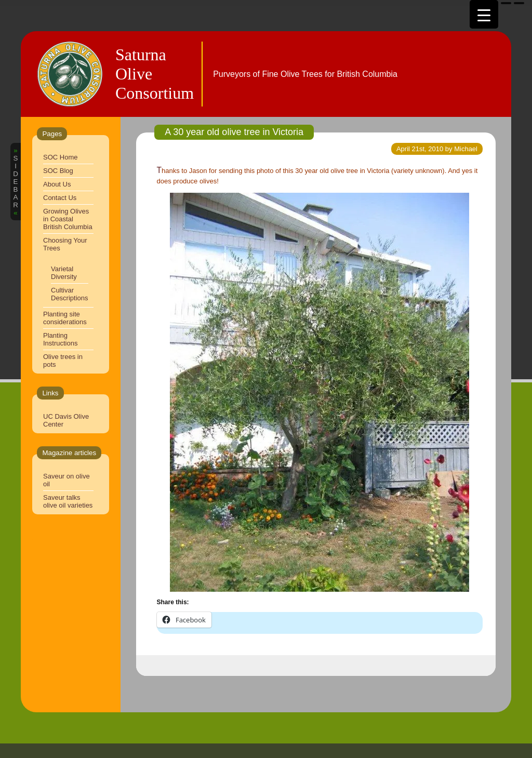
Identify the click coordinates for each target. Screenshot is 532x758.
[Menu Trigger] (484, 14)
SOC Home (60, 157)
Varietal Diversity (64, 273)
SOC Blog (58, 171)
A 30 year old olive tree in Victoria (234, 132)
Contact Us (60, 198)
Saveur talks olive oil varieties (68, 501)
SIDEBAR (16, 182)
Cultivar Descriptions (70, 294)
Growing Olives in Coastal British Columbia (68, 219)
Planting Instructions (60, 339)
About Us (57, 184)
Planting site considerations (65, 318)
